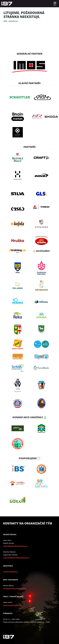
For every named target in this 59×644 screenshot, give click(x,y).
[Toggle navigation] (55, 4)
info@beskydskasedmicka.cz (14, 588)
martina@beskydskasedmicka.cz (16, 558)
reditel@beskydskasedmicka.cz (15, 546)
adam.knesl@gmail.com (13, 605)
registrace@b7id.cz (11, 572)
